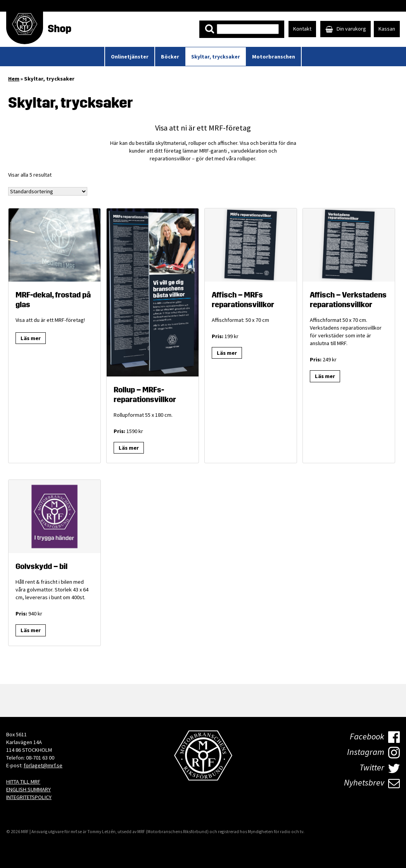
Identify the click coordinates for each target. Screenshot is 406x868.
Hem (14, 79)
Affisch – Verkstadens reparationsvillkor (348, 300)
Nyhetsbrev (372, 782)
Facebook (375, 737)
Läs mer (31, 338)
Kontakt (302, 29)
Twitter (380, 767)
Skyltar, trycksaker (216, 57)
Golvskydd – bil (41, 566)
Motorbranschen (274, 57)
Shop (60, 29)
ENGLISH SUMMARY (29, 789)
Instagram (373, 753)
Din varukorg (346, 29)
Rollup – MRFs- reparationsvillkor (145, 394)
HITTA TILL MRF (23, 782)
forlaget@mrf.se (43, 765)
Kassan (387, 29)
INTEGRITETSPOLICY (29, 797)
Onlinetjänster (130, 57)
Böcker (170, 57)
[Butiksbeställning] (48, 191)
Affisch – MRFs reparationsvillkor (243, 300)
